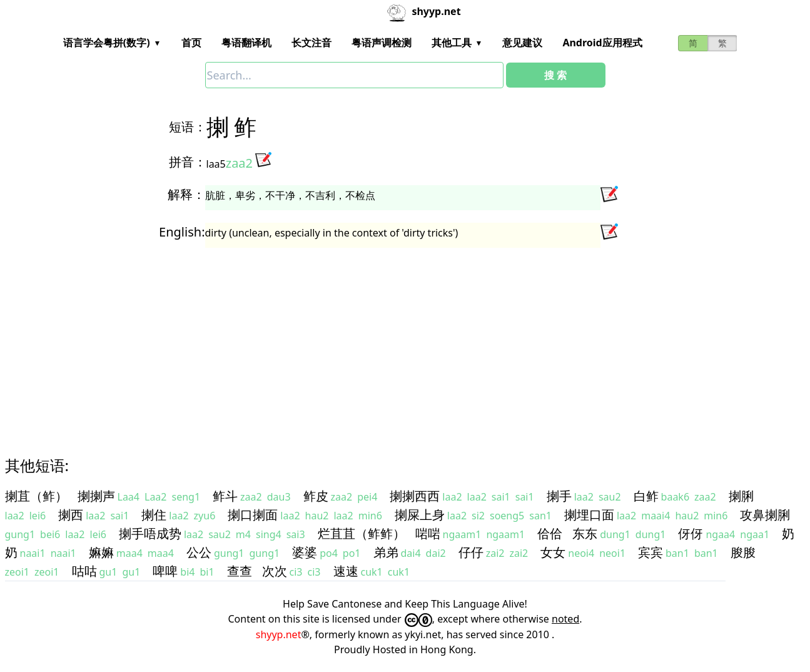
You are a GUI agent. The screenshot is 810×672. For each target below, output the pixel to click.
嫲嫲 (101, 552)
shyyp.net (279, 634)
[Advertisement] (383, 340)
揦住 (154, 515)
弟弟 (386, 552)
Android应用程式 (602, 43)
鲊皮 (316, 496)
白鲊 (646, 496)
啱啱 (428, 533)
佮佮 (550, 533)
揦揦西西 (415, 496)
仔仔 (471, 552)
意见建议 (522, 43)
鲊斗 (225, 496)
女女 (553, 552)
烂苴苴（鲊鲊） (362, 533)
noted (565, 619)
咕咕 (84, 571)
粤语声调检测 (382, 43)
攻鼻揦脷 (765, 515)
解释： (186, 194)
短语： (188, 127)
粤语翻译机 (246, 43)
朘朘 (743, 552)
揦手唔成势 (150, 533)
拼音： (188, 162)
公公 (199, 552)
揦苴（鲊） (36, 496)
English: (182, 232)
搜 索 (555, 75)
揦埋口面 (589, 515)
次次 (275, 571)
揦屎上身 (420, 515)
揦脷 (741, 496)
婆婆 (305, 552)
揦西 (71, 515)
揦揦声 (96, 496)
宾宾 (651, 552)
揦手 (559, 496)
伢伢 (691, 533)
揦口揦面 (253, 515)
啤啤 (165, 571)
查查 (240, 571)
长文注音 (311, 43)
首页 (191, 43)
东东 (585, 533)
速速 (346, 571)
